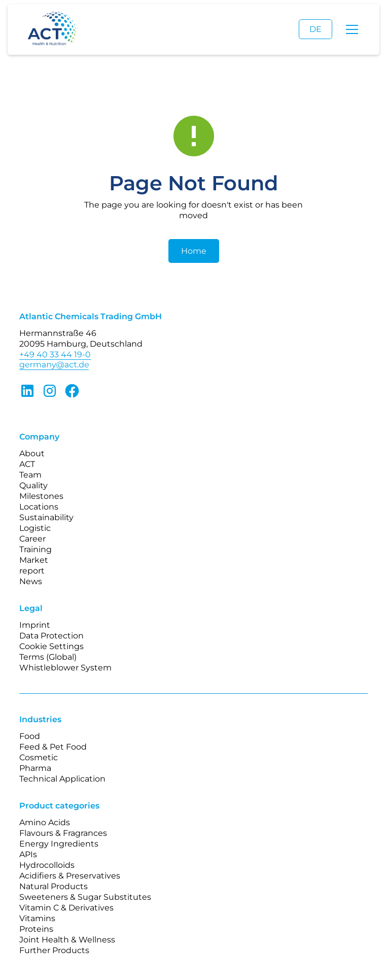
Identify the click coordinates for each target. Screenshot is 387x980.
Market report (34, 565)
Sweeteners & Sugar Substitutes (85, 897)
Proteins (36, 929)
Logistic (35, 528)
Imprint (35, 625)
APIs (28, 854)
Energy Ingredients (59, 844)
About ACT (32, 459)
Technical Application (62, 779)
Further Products (54, 950)
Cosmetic (39, 757)
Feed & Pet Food (53, 747)
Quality (33, 485)
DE (315, 29)
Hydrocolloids (47, 865)
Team (30, 475)
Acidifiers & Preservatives (70, 876)
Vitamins (37, 918)
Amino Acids (45, 822)
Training (36, 549)
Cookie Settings (51, 646)
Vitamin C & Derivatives (66, 908)
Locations (39, 507)
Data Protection (51, 636)
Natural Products (54, 886)
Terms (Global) (48, 657)
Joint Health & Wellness (67, 940)
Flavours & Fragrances (63, 833)
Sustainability (46, 517)
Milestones (41, 496)
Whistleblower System (65, 668)
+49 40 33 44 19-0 (55, 354)
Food (30, 736)
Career (32, 539)
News (31, 581)
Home (194, 251)
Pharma (35, 768)
